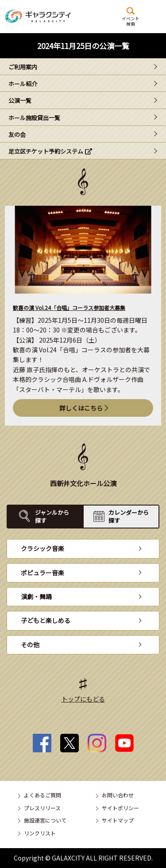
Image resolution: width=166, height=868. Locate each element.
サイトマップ (118, 820)
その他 (30, 645)
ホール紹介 (23, 84)
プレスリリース (42, 808)
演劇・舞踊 (36, 596)
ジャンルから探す (52, 516)
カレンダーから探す (129, 516)
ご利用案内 (23, 67)
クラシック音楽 (42, 548)
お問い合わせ (118, 795)
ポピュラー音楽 (42, 573)
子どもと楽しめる (46, 620)
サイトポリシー (120, 808)
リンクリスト (40, 833)
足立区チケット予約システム (46, 151)
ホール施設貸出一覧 (34, 118)
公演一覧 (20, 100)
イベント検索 (131, 21)
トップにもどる (83, 699)
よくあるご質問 (42, 795)
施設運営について (45, 820)
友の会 (17, 134)
